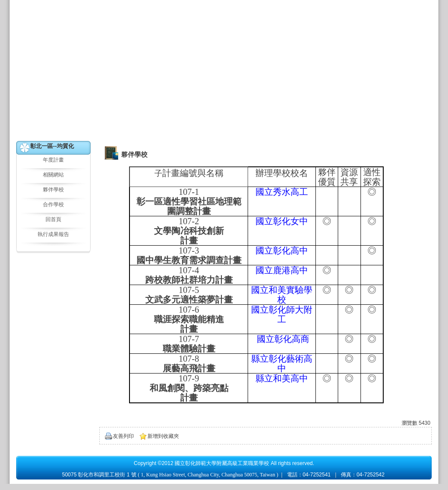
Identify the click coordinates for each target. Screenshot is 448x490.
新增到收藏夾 (163, 436)
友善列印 (123, 436)
